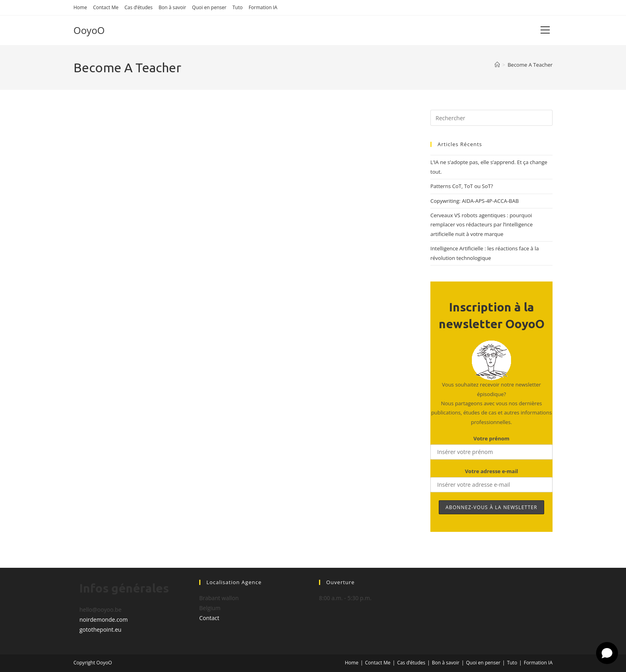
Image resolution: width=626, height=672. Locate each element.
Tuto (237, 7)
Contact (209, 618)
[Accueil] (497, 65)
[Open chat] (607, 653)
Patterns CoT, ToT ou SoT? (462, 186)
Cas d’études (139, 7)
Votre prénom (491, 438)
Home (80, 7)
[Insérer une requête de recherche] (491, 118)
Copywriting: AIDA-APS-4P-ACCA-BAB (474, 201)
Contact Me (106, 7)
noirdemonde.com (104, 619)
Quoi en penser (209, 7)
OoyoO (89, 30)
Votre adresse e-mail (491, 471)
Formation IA (263, 7)
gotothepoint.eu (100, 629)
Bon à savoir (172, 7)
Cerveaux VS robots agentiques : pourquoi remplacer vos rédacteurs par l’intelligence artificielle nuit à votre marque (481, 225)
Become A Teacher (530, 65)
